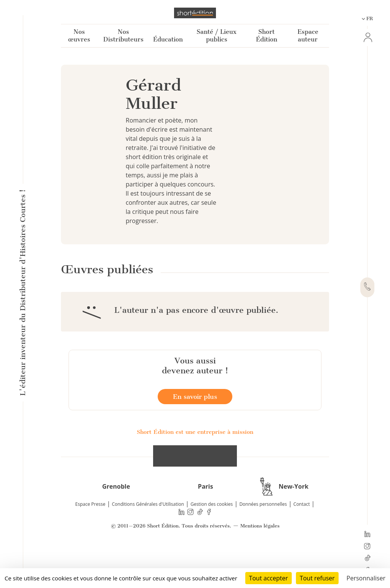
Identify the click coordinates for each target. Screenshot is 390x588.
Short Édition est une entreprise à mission (195, 467)
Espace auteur (308, 36)
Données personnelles (263, 539)
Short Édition (267, 36)
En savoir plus (195, 432)
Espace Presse (90, 539)
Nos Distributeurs (123, 36)
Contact (301, 539)
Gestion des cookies (212, 539)
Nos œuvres (79, 36)
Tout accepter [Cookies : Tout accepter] (269, 578)
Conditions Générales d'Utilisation (148, 539)
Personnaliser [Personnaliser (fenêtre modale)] (366, 578)
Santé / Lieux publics (217, 36)
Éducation (168, 39)
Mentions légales (260, 561)
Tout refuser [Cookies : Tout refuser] (317, 578)
